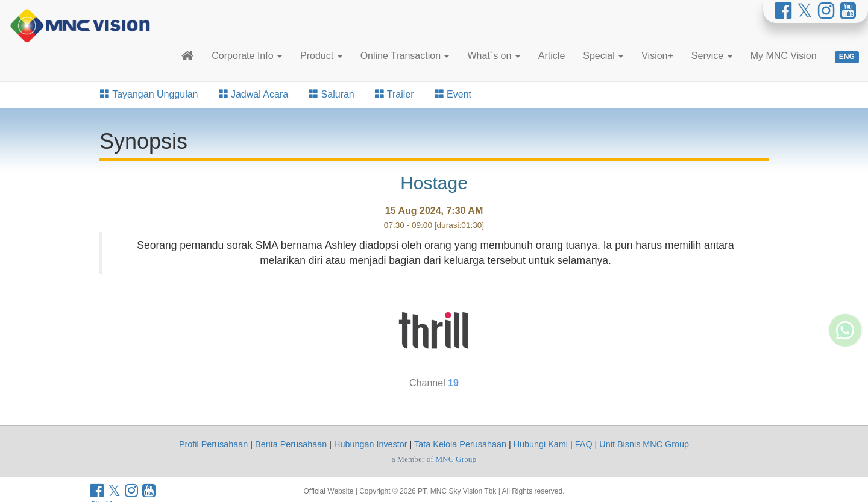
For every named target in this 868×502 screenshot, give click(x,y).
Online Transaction (405, 56)
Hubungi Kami (541, 444)
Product (321, 56)
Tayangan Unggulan (149, 94)
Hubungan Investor (371, 444)
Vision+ (657, 56)
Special (603, 56)
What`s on (493, 56)
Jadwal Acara (254, 94)
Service (712, 56)
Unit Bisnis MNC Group (644, 444)
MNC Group (456, 459)
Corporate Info (247, 56)
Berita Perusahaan (291, 444)
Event (453, 94)
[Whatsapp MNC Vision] (845, 371)
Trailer (395, 94)
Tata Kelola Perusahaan (460, 444)
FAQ (584, 444)
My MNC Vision (784, 56)
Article (552, 56)
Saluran (332, 94)
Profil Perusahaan (213, 444)
